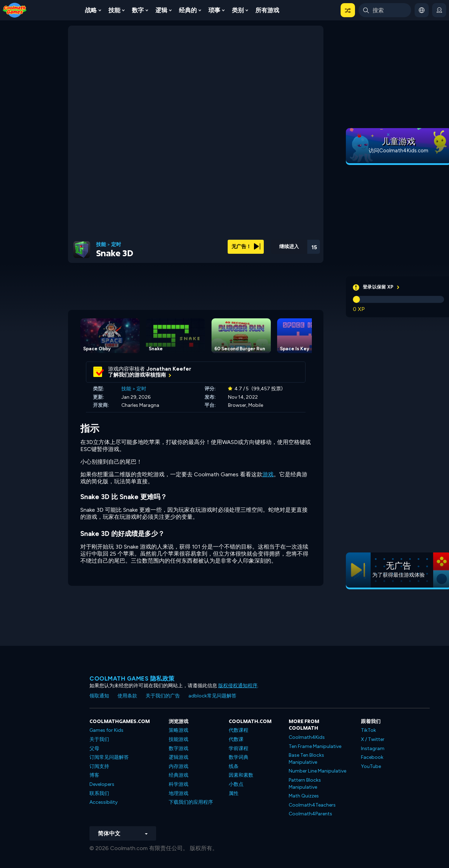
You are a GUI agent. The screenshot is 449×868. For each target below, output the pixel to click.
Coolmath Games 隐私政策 (132, 678)
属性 (234, 793)
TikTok (368, 730)
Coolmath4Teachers (312, 805)
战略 (91, 10)
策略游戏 (179, 730)
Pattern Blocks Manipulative (305, 784)
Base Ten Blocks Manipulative (306, 759)
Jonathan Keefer (169, 369)
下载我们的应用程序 (191, 802)
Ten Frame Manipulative (315, 746)
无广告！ (246, 247)
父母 (94, 748)
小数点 (236, 784)
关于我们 (99, 739)
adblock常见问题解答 (212, 696)
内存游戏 (179, 766)
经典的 (188, 10)
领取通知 (99, 696)
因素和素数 (241, 775)
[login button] (439, 10)
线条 (234, 766)
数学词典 (239, 757)
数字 (138, 10)
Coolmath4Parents (310, 814)
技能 (114, 10)
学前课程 (239, 748)
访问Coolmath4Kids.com (398, 151)
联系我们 (99, 793)
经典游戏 (179, 775)
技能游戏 (179, 739)
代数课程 (239, 730)
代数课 (236, 739)
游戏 (268, 474)
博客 (94, 775)
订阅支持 (99, 766)
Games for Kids (106, 730)
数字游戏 (179, 748)
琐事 (214, 10)
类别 (238, 10)
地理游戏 (179, 793)
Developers (102, 784)
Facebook (372, 757)
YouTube (371, 766)
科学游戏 (179, 784)
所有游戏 (267, 10)
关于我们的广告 (163, 696)
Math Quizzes (304, 796)
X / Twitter (373, 739)
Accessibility (103, 802)
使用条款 (127, 696)
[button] (348, 10)
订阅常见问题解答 (109, 757)
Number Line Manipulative (317, 771)
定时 (116, 245)
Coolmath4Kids (307, 737)
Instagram (373, 748)
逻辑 (161, 10)
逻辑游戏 (179, 757)
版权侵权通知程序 (238, 686)
